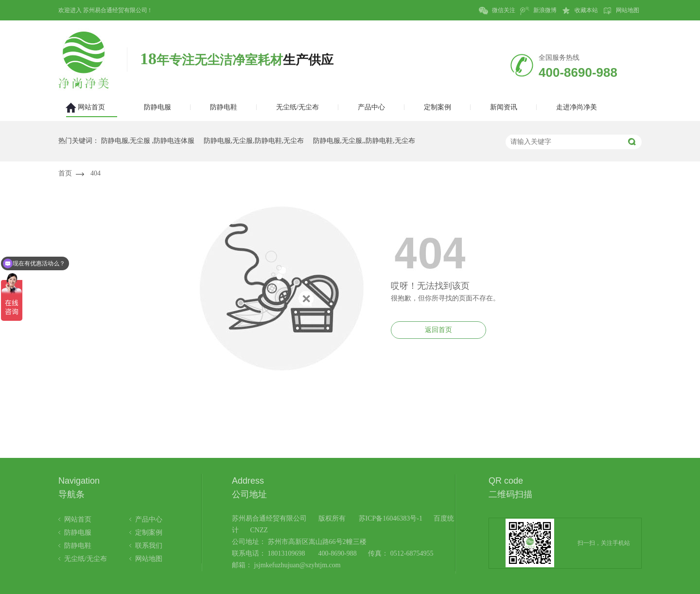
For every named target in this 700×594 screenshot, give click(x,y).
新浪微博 (538, 11)
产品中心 (149, 519)
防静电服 (78, 533)
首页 (65, 173)
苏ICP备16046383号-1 (391, 518)
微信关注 (497, 11)
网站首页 (78, 519)
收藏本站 (580, 11)
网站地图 (621, 11)
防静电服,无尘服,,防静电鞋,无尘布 (364, 141)
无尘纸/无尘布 (86, 559)
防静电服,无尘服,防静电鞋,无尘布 (254, 141)
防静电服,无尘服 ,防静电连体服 (148, 141)
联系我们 (149, 546)
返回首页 (438, 330)
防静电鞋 (78, 546)
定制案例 (149, 533)
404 (96, 173)
